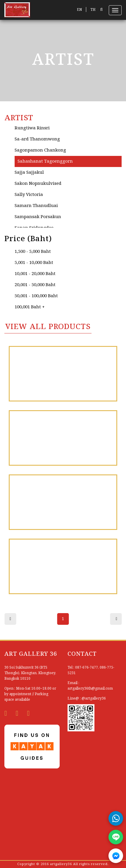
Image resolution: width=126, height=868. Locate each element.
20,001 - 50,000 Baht (35, 285)
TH (93, 10)
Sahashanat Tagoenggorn (45, 161)
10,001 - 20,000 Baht (35, 274)
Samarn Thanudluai (36, 206)
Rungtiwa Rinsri (32, 128)
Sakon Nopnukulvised (38, 184)
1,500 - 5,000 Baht (33, 252)
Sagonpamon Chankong (40, 150)
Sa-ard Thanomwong (37, 139)
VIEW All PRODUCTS (48, 327)
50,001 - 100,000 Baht (36, 296)
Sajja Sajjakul (29, 173)
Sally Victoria (29, 195)
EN (79, 10)
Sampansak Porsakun (38, 217)
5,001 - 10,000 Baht (34, 263)
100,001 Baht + (30, 307)
